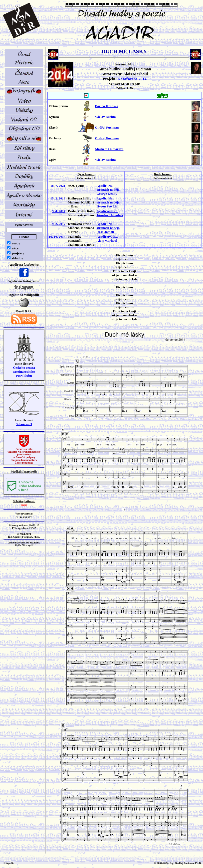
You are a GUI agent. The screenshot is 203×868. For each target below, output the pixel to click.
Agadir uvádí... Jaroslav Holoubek (110, 213)
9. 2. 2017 (59, 224)
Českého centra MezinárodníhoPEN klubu (24, 372)
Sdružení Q (24, 424)
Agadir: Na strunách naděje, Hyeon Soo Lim (108, 202)
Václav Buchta (105, 117)
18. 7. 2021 (58, 186)
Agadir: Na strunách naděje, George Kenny (108, 190)
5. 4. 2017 (59, 211)
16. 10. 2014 (57, 237)
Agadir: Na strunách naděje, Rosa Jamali (108, 228)
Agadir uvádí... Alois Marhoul (107, 239)
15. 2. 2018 (58, 198)
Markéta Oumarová (109, 149)
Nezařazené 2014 (132, 79)
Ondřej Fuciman (107, 127)
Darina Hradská (106, 106)
